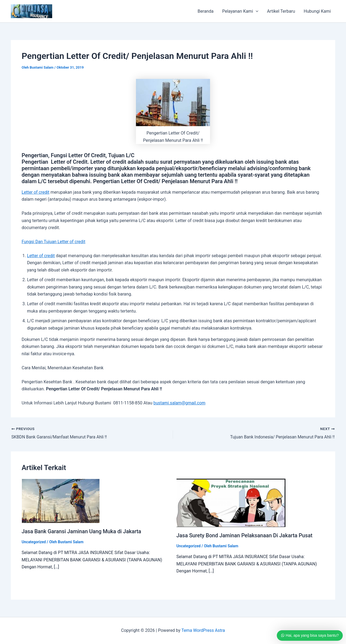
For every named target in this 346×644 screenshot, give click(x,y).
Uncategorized (34, 542)
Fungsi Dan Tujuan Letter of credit (54, 242)
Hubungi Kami (317, 11)
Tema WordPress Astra (203, 630)
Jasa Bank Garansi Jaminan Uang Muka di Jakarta (82, 531)
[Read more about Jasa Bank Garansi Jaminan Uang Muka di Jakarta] (61, 501)
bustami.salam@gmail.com (180, 403)
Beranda (206, 11)
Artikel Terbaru (281, 11)
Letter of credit (36, 192)
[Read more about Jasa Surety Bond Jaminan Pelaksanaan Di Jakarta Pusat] (231, 503)
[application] (256, 11)
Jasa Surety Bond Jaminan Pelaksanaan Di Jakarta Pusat (246, 535)
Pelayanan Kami (240, 11)
